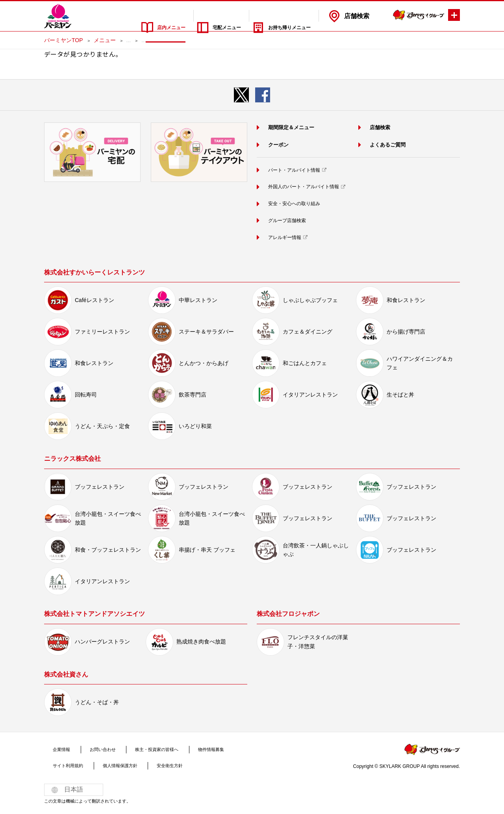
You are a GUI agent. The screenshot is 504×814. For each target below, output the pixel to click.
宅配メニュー (202, 16)
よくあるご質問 (386, 144)
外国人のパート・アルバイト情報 (305, 186)
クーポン (275, 144)
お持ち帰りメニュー (282, 16)
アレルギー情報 (283, 236)
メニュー (105, 40)
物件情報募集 (187, 749)
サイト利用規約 (65, 765)
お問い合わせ (91, 749)
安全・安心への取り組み (294, 203)
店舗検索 (357, 16)
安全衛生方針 (153, 765)
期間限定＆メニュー (290, 127)
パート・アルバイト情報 (294, 170)
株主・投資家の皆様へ (139, 749)
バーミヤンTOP (64, 40)
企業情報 (57, 749)
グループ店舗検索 (285, 220)
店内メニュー (130, 16)
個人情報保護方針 (110, 765)
